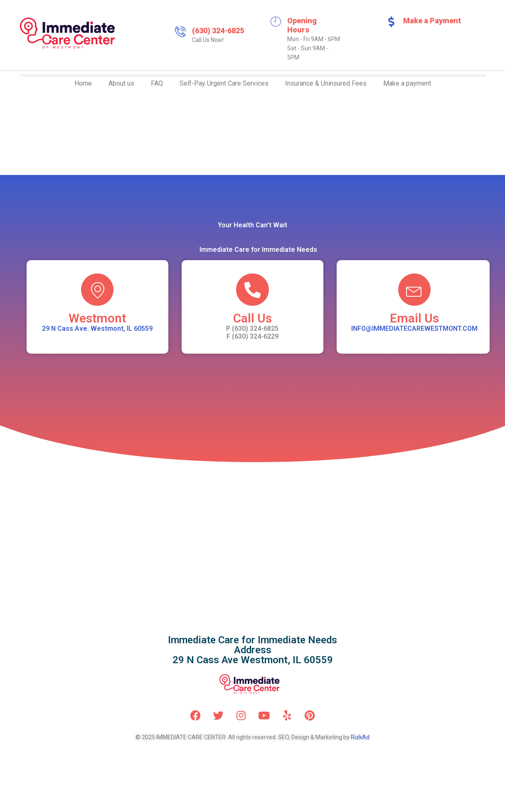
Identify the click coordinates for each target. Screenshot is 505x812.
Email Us (414, 319)
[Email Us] (414, 290)
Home (83, 83)
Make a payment (407, 83)
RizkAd (360, 738)
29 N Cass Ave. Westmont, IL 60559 (97, 329)
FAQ (157, 83)
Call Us (252, 319)
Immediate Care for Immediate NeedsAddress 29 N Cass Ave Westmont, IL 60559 (252, 651)
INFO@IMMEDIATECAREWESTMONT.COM (414, 329)
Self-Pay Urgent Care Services (224, 83)
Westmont (97, 319)
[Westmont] (97, 290)
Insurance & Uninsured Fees (326, 83)
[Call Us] (252, 290)
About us (121, 83)
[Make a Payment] (392, 22)
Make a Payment (432, 21)
